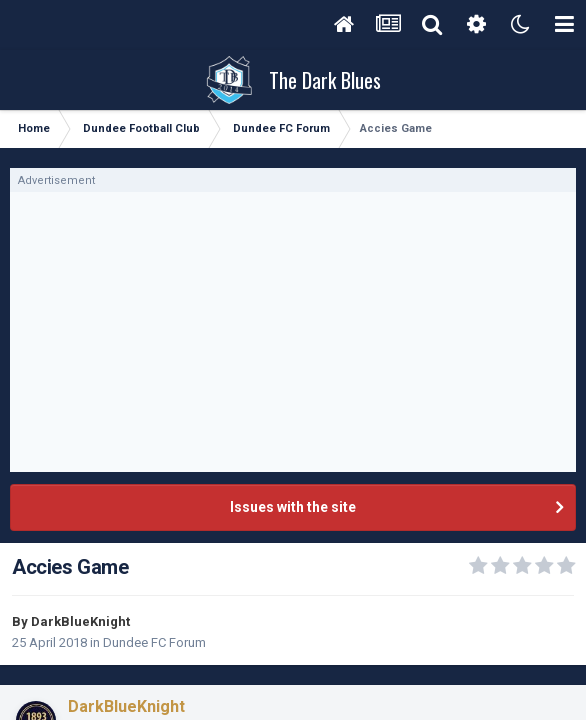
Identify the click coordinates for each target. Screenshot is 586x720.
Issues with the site (293, 507)
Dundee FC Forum (154, 642)
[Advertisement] (293, 332)
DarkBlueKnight (80, 621)
